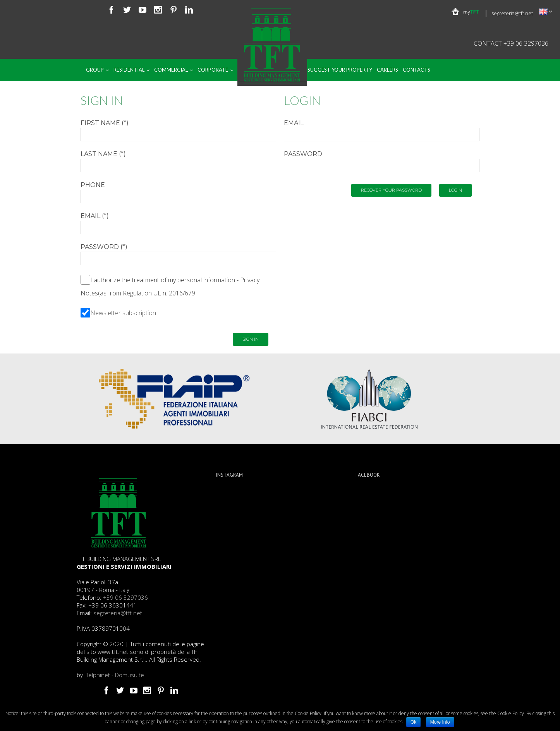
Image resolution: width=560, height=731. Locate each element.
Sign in (251, 339)
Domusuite (130, 675)
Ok (413, 722)
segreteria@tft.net (512, 13)
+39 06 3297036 (125, 597)
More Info (440, 722)
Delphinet (97, 675)
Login (455, 190)
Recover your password (391, 190)
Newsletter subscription (123, 313)
